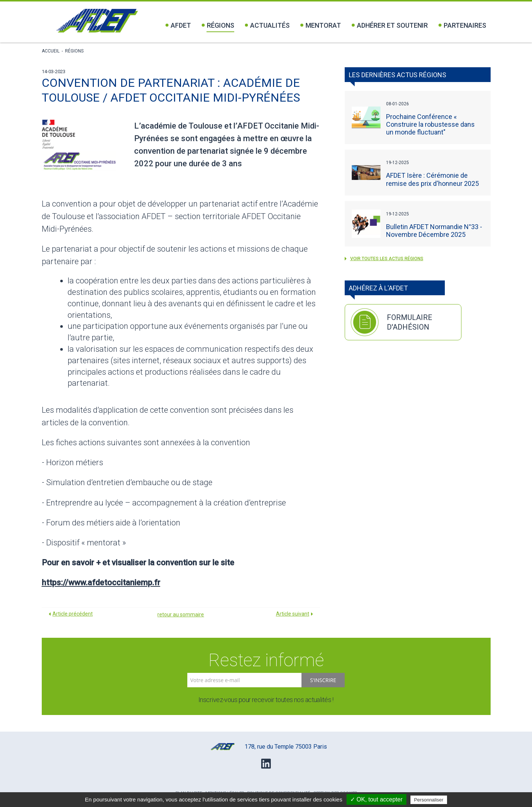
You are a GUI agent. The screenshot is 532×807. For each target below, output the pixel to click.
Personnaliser (429, 800)
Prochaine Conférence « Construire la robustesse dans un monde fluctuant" (430, 124)
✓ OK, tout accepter (376, 799)
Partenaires (462, 25)
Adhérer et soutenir (390, 25)
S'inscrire (323, 680)
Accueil (51, 51)
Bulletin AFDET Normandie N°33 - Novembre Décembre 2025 (434, 231)
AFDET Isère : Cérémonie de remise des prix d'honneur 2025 (432, 179)
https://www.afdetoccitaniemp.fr (101, 583)
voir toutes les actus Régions (384, 259)
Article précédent (73, 614)
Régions (218, 25)
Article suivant (293, 614)
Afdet (178, 25)
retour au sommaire (181, 614)
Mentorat (321, 25)
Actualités (267, 25)
